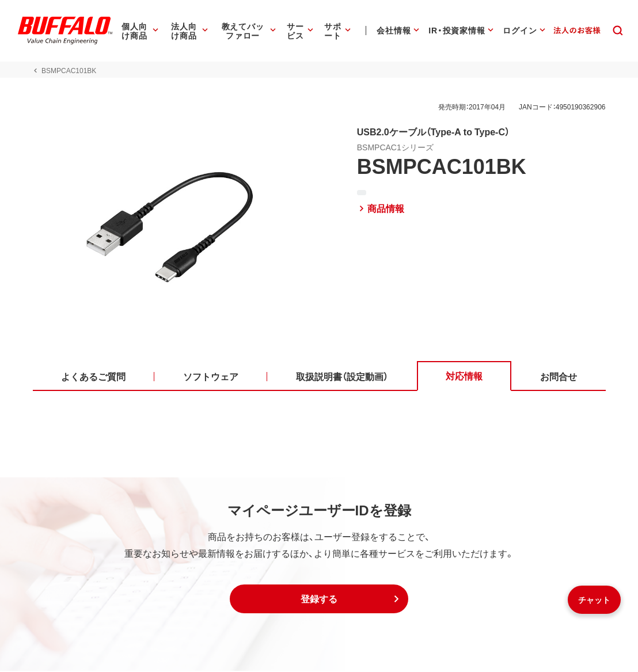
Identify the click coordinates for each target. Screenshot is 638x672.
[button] (319, 600)
